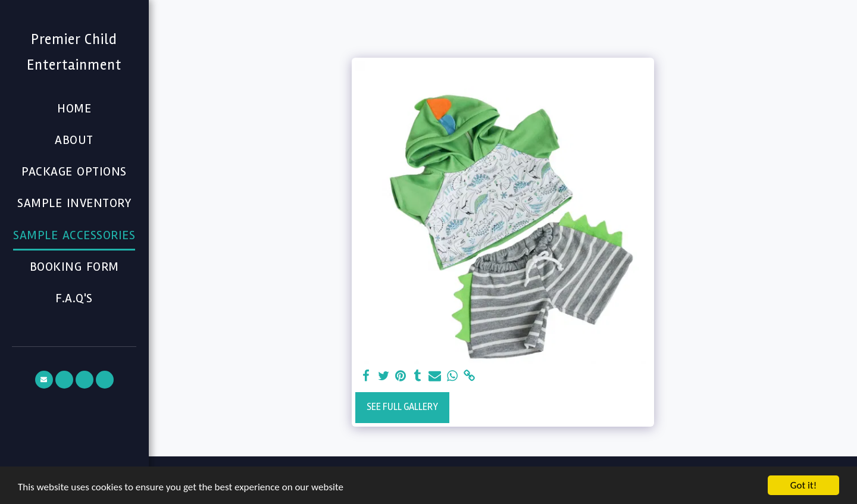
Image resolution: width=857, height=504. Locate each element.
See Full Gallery (402, 407)
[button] (44, 380)
